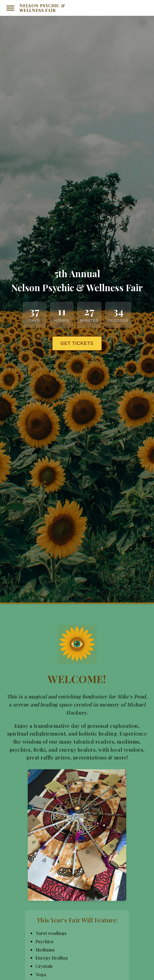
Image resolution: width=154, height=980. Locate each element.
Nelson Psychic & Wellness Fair (42, 8)
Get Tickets (77, 343)
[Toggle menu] (10, 8)
